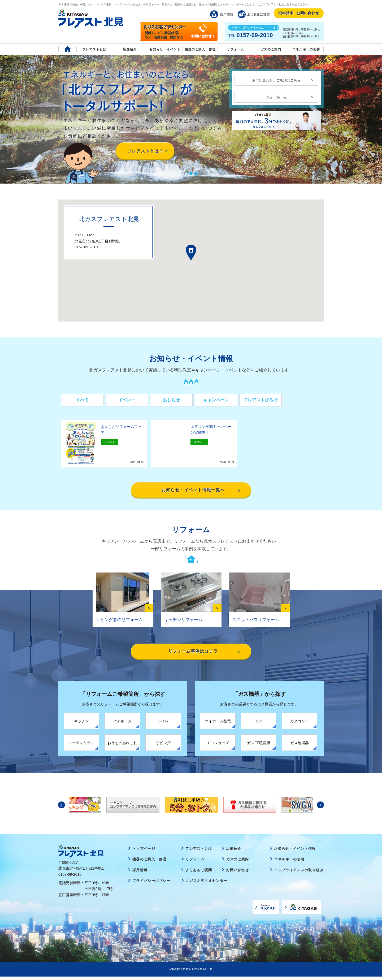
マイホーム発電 (218, 724)
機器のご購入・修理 (200, 49)
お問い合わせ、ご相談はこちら (276, 80)
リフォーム (235, 49)
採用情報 (140, 873)
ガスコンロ (299, 724)
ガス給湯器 (299, 746)
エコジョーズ (218, 746)
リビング (163, 746)
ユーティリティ (81, 746)
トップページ (144, 852)
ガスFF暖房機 (259, 746)
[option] (191, 808)
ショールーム (276, 97)
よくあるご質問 (199, 873)
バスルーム (122, 724)
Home (68, 49)
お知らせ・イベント (165, 49)
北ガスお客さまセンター (207, 884)
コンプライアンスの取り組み (299, 873)
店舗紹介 (130, 49)
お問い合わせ (237, 873)
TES (259, 724)
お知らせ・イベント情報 (295, 852)
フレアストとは (94, 49)
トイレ (163, 724)
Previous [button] (62, 808)
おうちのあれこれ (122, 746)
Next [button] (320, 808)
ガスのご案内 (238, 863)
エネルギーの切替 (306, 49)
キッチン (81, 724)
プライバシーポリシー (151, 884)
